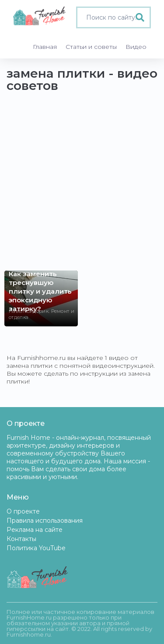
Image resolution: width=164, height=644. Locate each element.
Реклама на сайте (35, 530)
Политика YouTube (36, 548)
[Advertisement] (82, 186)
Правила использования (45, 521)
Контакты (21, 539)
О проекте (23, 511)
